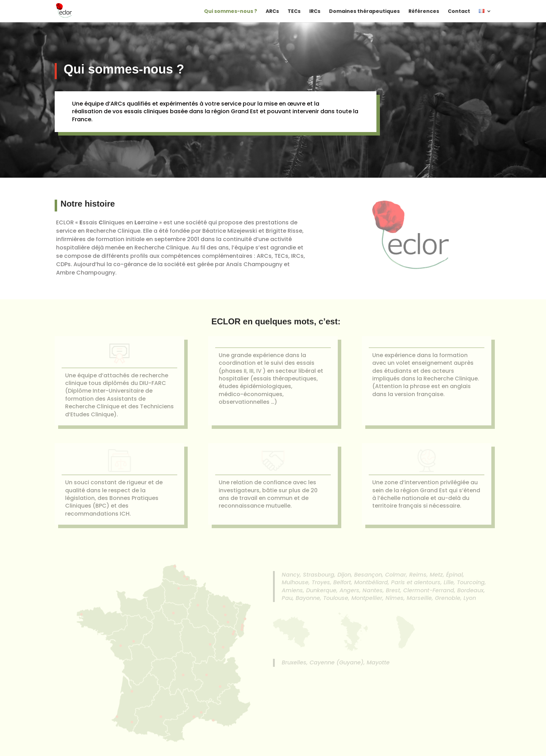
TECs (294, 12)
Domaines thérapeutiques (364, 12)
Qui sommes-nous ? (231, 12)
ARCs (272, 12)
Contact (459, 12)
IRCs (315, 12)
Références (424, 12)
